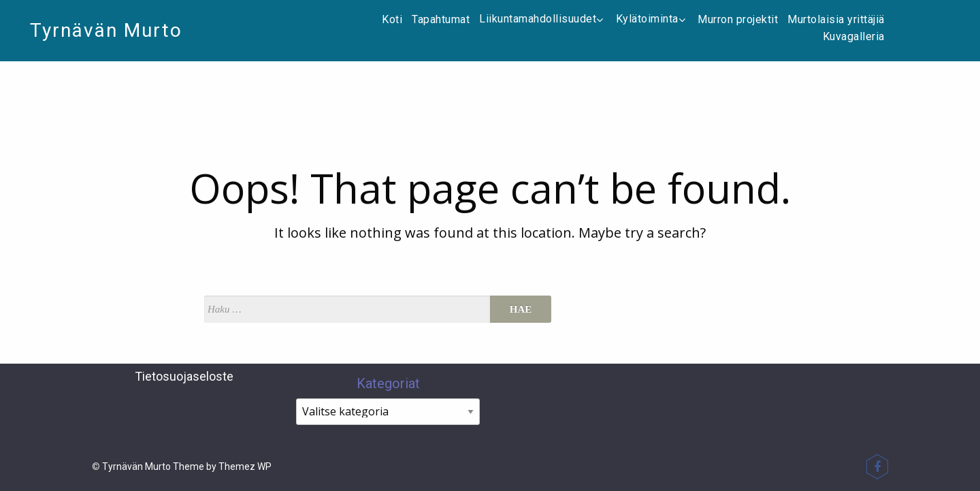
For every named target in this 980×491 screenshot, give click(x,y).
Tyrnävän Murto (106, 30)
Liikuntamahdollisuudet (543, 19)
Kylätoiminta (652, 19)
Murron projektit (738, 19)
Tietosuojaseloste (184, 376)
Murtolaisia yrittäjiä (836, 19)
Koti (392, 19)
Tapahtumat (441, 19)
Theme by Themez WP (222, 466)
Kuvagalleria (854, 36)
